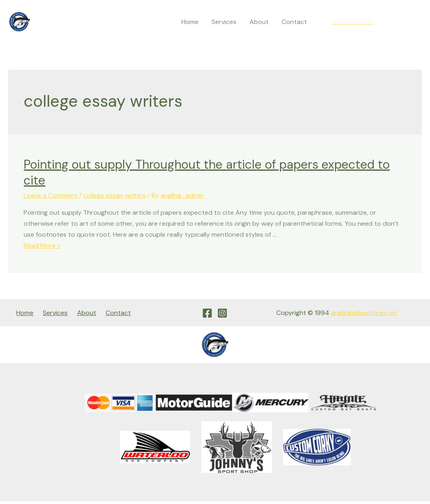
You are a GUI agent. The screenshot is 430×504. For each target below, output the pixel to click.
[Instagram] (416, 22)
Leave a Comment (51, 195)
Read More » (42, 245)
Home (190, 22)
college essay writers (115, 195)
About (259, 22)
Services (224, 22)
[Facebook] (399, 22)
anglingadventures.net (364, 313)
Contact (294, 22)
